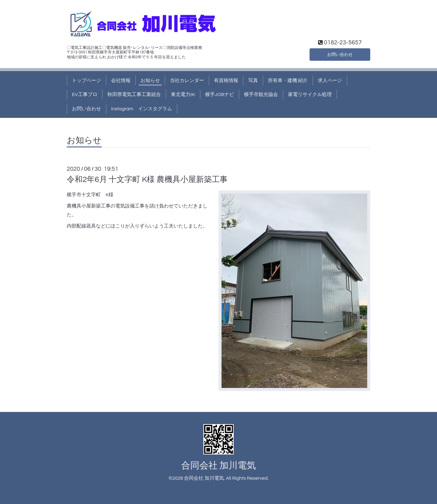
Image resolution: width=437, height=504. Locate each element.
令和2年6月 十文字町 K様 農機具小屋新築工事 (147, 180)
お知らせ (150, 81)
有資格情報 (226, 81)
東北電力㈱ (183, 94)
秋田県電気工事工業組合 (134, 94)
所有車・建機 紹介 (288, 81)
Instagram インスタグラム (142, 109)
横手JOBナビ (220, 94)
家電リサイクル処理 (310, 94)
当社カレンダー (187, 81)
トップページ (86, 81)
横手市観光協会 (261, 94)
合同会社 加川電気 (218, 466)
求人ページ (330, 81)
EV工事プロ (85, 94)
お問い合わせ (340, 54)
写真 (253, 81)
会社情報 (121, 81)
